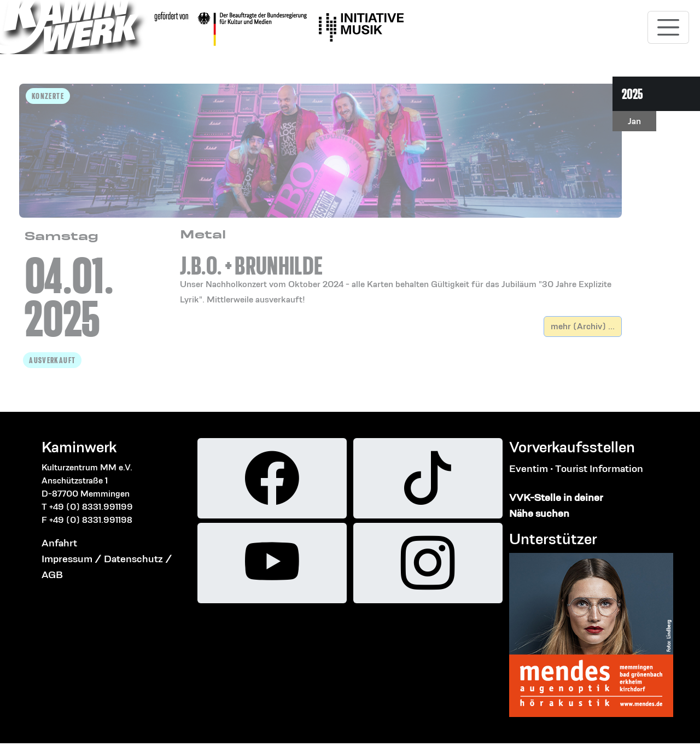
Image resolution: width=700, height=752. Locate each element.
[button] (401, 267)
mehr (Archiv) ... (583, 326)
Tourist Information (599, 468)
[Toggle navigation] (668, 27)
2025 (632, 94)
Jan (634, 121)
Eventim (529, 468)
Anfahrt (59, 543)
